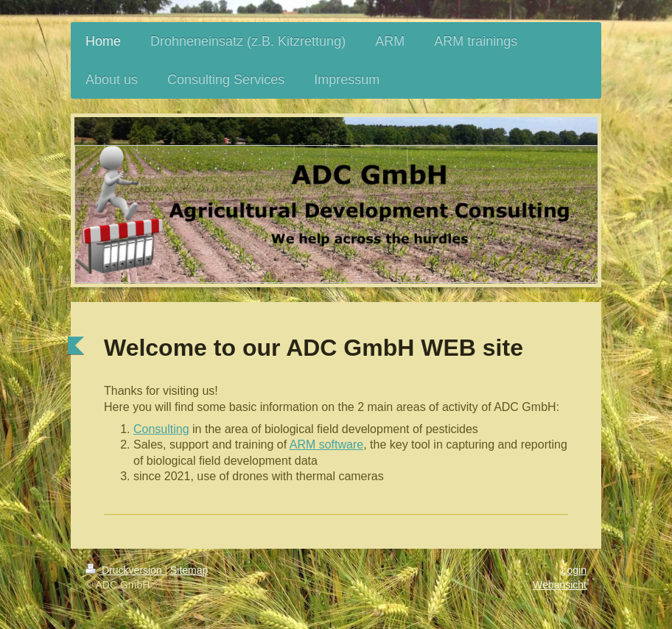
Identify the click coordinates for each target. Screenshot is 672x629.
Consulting (161, 429)
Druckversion (125, 570)
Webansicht (560, 585)
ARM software (326, 444)
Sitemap (189, 570)
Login (574, 570)
